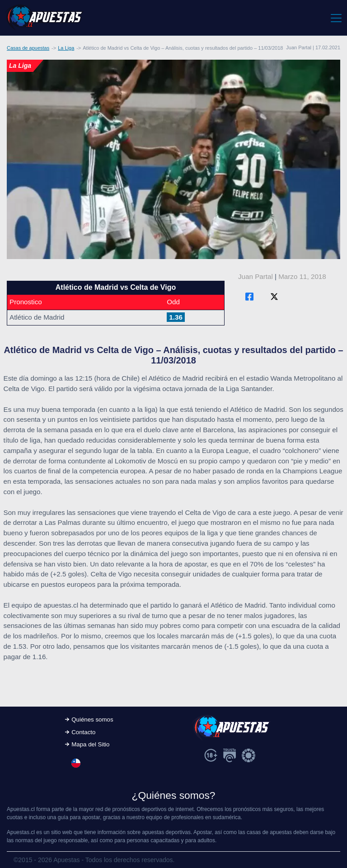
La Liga (66, 48)
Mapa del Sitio (90, 744)
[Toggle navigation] (335, 18)
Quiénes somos (92, 719)
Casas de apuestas (28, 48)
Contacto (83, 732)
